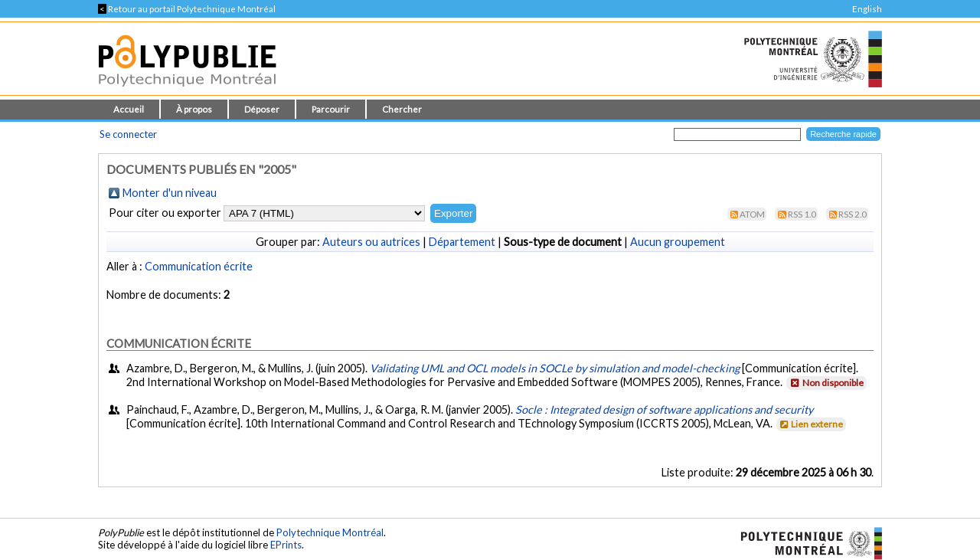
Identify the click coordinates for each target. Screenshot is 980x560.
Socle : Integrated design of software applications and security (664, 409)
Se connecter (128, 134)
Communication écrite (199, 266)
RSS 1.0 (802, 214)
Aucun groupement (678, 242)
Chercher (402, 109)
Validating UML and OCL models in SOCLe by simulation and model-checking (555, 368)
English (867, 9)
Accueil (129, 109)
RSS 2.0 (853, 214)
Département (462, 242)
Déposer (262, 109)
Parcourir (331, 109)
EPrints (286, 545)
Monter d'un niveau (170, 193)
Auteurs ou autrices (371, 242)
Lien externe (810, 424)
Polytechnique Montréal (330, 532)
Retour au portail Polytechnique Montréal (187, 9)
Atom (752, 214)
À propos (194, 109)
